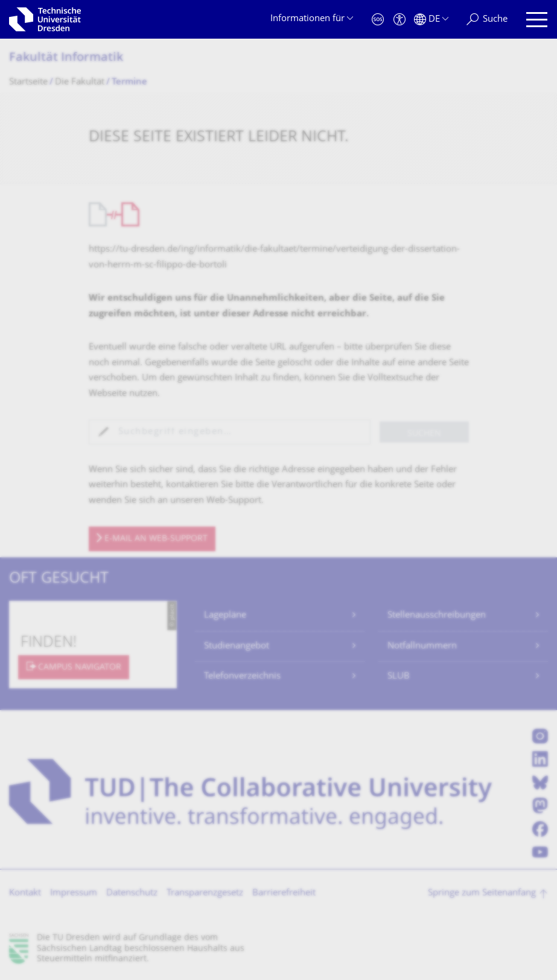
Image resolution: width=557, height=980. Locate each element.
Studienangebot (237, 646)
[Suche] (487, 20)
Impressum (74, 893)
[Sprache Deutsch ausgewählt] (431, 20)
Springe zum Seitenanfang (482, 893)
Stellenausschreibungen (437, 616)
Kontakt (25, 893)
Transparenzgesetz (205, 893)
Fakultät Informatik (66, 58)
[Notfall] (378, 20)
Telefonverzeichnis (242, 677)
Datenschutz (132, 893)
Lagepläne (225, 616)
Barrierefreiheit (284, 893)
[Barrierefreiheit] (399, 20)
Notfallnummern (422, 646)
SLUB (399, 677)
